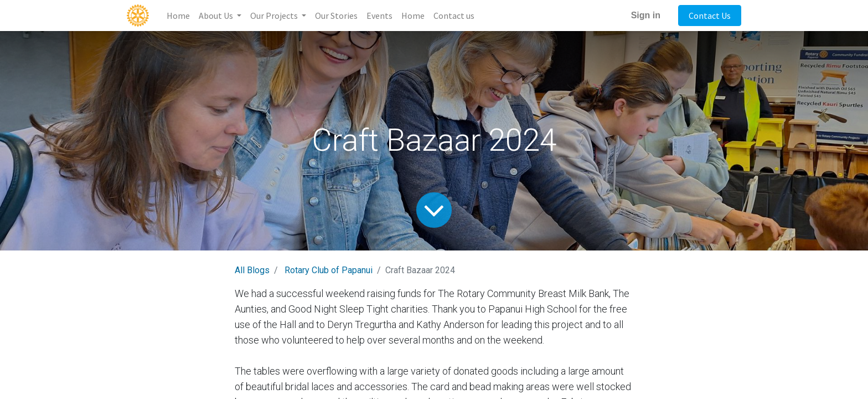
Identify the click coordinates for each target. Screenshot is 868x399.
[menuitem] (178, 16)
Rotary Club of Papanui (329, 270)
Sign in (646, 15)
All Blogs (252, 270)
